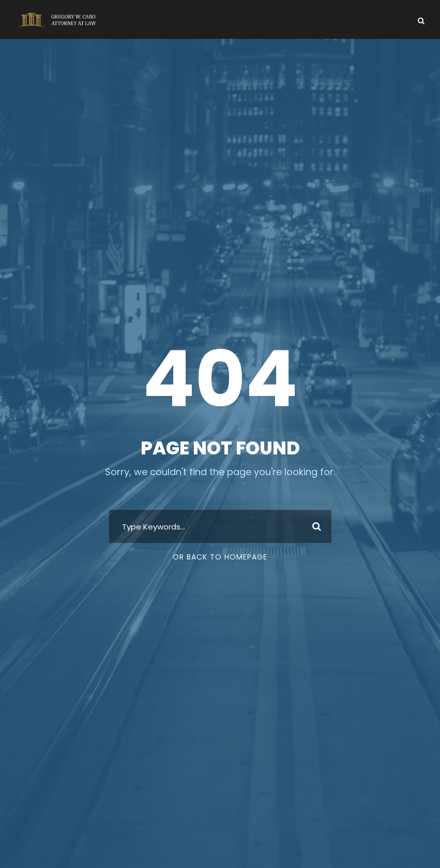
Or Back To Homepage (220, 557)
